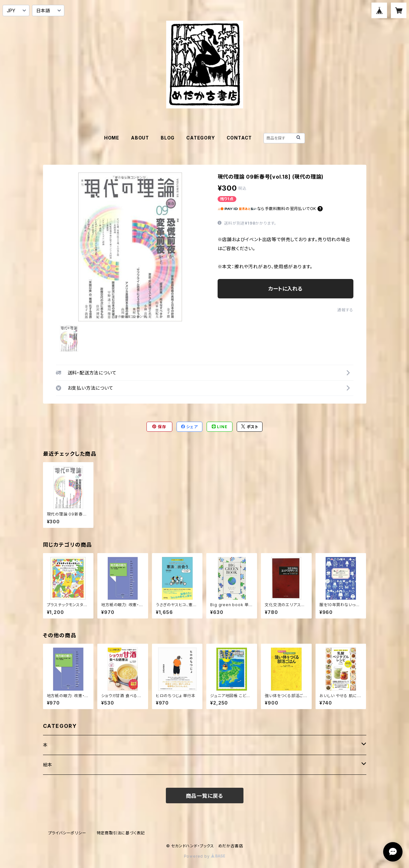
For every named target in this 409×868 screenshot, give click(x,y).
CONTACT (239, 138)
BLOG (168, 138)
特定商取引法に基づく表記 (121, 833)
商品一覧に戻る (205, 796)
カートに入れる (285, 289)
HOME (112, 138)
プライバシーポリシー (67, 833)
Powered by (205, 856)
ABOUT (140, 138)
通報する (345, 310)
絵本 (48, 765)
